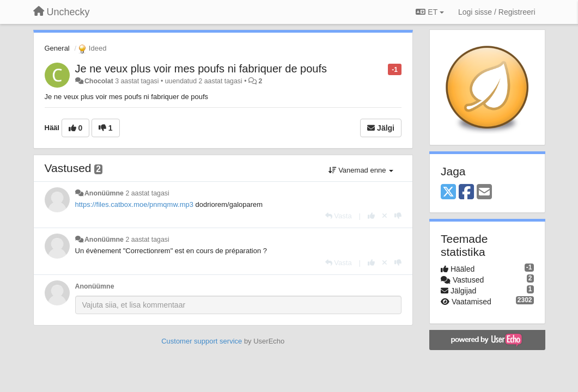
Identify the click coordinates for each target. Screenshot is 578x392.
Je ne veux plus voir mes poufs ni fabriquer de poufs (201, 69)
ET (430, 12)
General (57, 48)
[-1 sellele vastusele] (398, 216)
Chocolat (99, 81)
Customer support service (202, 341)
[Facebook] (466, 192)
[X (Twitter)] (448, 192)
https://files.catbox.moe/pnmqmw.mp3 (134, 204)
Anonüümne (104, 193)
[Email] (484, 192)
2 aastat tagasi (147, 193)
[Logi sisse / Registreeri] (497, 12)
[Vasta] (339, 216)
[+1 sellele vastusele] (371, 216)
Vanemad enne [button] (361, 170)
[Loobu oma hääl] (385, 216)
